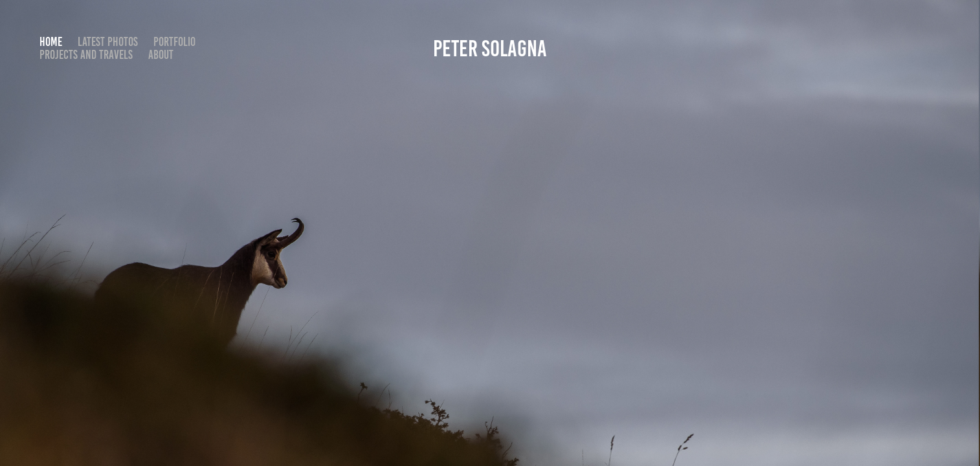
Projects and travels (86, 55)
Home (51, 42)
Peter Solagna (490, 49)
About (161, 55)
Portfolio (174, 42)
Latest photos (108, 42)
